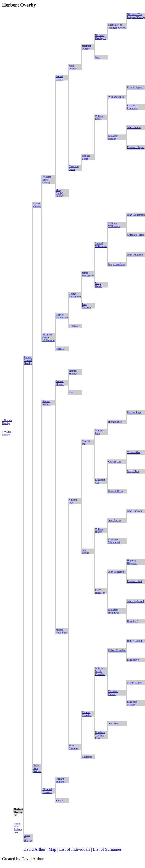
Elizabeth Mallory (132, 703)
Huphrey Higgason (132, 562)
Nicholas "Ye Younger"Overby (117, 26)
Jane (97, 57)
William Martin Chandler (100, 671)
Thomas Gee (134, 452)
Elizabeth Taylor (136, 147)
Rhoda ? (60, 349)
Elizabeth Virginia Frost (100, 735)
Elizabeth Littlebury (132, 107)
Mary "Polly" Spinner (60, 193)
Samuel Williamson (101, 245)
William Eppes (116, 97)
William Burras (99, 530)
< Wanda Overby (7, 433)
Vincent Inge (99, 432)
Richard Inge (134, 412)
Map (52, 849)
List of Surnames (107, 849)
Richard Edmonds (61, 780)
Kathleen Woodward (114, 541)
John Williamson (136, 215)
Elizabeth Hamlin (113, 137)
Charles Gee (115, 462)
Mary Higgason (100, 591)
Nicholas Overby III (101, 37)
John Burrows (135, 511)
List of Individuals (75, 849)
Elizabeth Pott (135, 581)
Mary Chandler (74, 747)
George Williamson (75, 295)
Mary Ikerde (98, 285)
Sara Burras (85, 551)
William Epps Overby (47, 180)
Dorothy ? (132, 621)
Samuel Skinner (73, 372)
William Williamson (114, 225)
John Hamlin (134, 127)
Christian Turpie (136, 235)
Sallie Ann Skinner (37, 768)
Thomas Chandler (87, 714)
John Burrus (115, 520)
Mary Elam (133, 471)
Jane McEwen (87, 306)
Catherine (87, 757)
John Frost (114, 723)
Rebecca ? (74, 326)
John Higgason (116, 572)
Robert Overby (60, 78)
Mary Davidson (117, 264)
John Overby (73, 67)
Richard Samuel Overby (28, 360)
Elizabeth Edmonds (47, 791)
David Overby (37, 205)
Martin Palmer (135, 683)
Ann (71, 392)
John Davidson (135, 255)
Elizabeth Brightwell (114, 611)
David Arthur (34, 849)
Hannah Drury (116, 491)
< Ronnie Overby (7, 422)
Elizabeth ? (133, 660)
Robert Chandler (136, 641)
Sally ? (59, 801)
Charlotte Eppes (74, 168)
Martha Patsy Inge (61, 631)
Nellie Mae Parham (18, 826)
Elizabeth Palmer (113, 693)
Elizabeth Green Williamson (48, 337)
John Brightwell (136, 601)
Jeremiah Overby (87, 47)
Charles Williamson (62, 316)
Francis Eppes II (136, 87)
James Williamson (88, 274)
